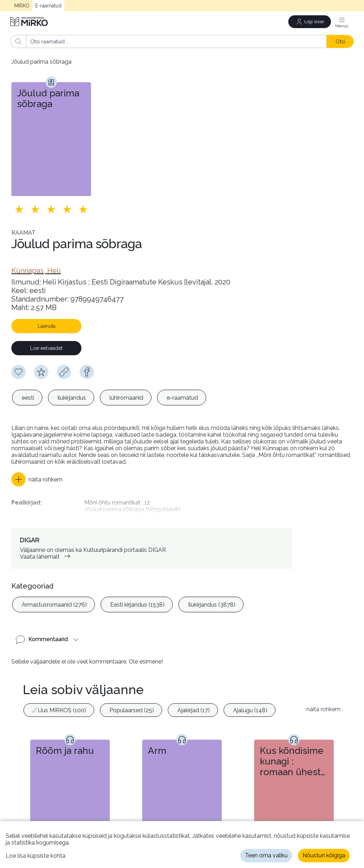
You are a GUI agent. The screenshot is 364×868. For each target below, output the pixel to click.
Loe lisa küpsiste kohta (36, 856)
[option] (27, 398)
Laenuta (47, 326)
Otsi (340, 41)
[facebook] (87, 372)
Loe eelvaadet (46, 348)
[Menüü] (342, 22)
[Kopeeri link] (64, 372)
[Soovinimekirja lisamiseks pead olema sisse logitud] (18, 372)
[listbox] (109, 398)
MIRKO (22, 6)
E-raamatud (48, 6)
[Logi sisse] (310, 22)
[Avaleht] (30, 22)
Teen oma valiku (266, 855)
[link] (36, 271)
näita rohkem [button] (323, 704)
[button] (37, 479)
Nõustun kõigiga (324, 855)
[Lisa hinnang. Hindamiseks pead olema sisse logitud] (51, 209)
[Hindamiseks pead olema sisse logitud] (41, 372)
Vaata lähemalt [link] (46, 551)
